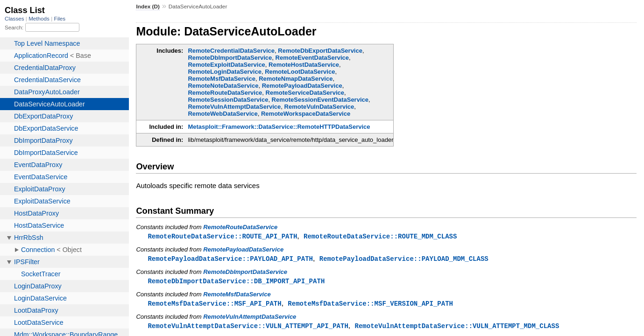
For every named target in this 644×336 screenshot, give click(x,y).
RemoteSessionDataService (228, 100)
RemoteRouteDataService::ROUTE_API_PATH (222, 236)
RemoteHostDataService (304, 65)
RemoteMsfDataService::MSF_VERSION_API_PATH (370, 305)
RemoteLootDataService (300, 72)
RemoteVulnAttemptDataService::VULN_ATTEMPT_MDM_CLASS (457, 328)
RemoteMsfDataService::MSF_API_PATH (214, 305)
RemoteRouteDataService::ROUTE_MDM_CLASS (380, 236)
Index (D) (148, 7)
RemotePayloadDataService (302, 86)
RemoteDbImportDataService (230, 58)
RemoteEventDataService (312, 58)
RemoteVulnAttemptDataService (234, 107)
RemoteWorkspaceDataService (306, 114)
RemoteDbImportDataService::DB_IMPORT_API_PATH (236, 282)
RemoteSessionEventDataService (320, 100)
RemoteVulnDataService (319, 107)
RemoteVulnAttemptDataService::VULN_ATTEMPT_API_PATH (248, 328)
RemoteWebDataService (223, 114)
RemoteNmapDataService (296, 79)
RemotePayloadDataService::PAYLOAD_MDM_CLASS (404, 259)
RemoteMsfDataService (222, 79)
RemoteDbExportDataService (320, 51)
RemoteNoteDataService (223, 86)
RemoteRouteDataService (225, 93)
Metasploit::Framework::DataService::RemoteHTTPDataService (279, 127)
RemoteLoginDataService (225, 72)
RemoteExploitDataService (226, 65)
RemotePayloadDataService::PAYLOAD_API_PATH (230, 259)
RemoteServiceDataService (305, 93)
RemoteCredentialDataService (231, 51)
